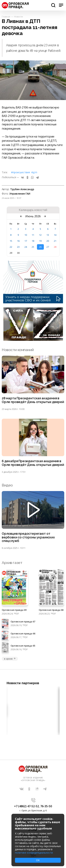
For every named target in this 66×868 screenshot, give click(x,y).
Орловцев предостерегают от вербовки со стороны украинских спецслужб (28, 537)
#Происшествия (21, 172)
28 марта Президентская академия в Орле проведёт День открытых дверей (33, 400)
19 (40, 241)
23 (18, 247)
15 (11, 241)
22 (11, 247)
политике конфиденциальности (34, 853)
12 (40, 235)
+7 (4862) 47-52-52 (26, 806)
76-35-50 (46, 806)
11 (33, 235)
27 (48, 247)
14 (55, 235)
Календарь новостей (33, 210)
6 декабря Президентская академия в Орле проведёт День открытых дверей (33, 463)
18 (33, 241)
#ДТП (34, 172)
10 (26, 235)
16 (18, 241)
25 (33, 247)
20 (48, 241)
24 (26, 247)
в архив (10, 659)
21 (55, 241)
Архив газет (12, 563)
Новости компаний (18, 350)
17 (26, 241)
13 (48, 235)
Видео (7, 485)
